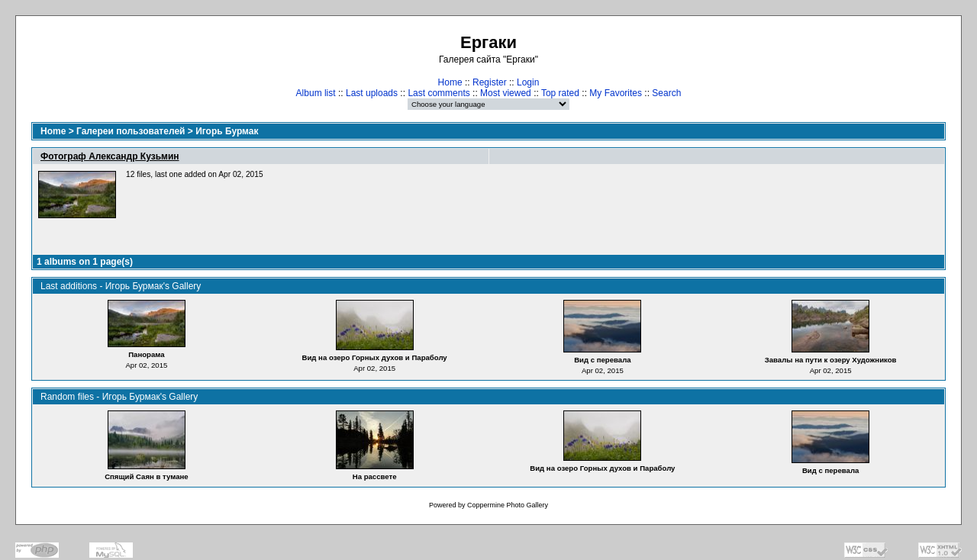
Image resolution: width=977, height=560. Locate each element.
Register (490, 82)
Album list (316, 93)
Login (528, 82)
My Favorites (616, 93)
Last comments (439, 93)
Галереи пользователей (131, 131)
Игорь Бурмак (227, 131)
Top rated (560, 93)
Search (666, 93)
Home (450, 82)
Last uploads (372, 93)
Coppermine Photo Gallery (508, 505)
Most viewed (506, 93)
